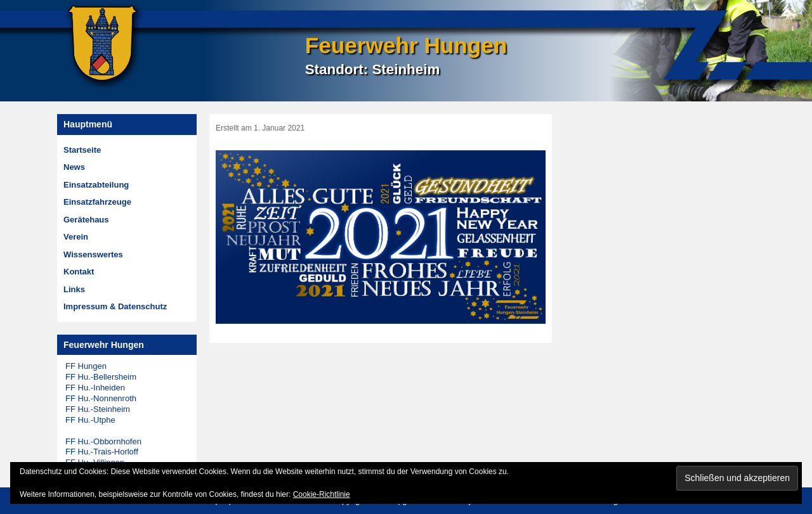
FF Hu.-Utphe (90, 420)
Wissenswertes (93, 254)
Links (74, 289)
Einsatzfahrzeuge (97, 202)
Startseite (82, 150)
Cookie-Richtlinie (322, 494)
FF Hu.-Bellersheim (101, 377)
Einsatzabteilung (96, 185)
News (74, 167)
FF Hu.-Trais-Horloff (102, 452)
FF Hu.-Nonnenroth (101, 398)
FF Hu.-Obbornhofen (103, 441)
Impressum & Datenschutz (115, 306)
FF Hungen (86, 366)
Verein (76, 237)
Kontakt (79, 272)
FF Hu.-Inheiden (95, 388)
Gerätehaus (86, 220)
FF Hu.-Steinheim (98, 409)
